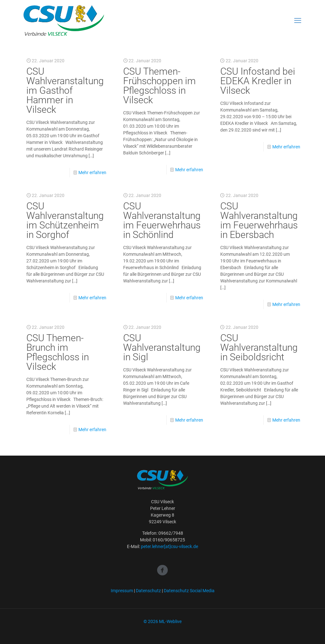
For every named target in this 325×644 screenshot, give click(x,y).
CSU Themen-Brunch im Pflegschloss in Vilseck (58, 352)
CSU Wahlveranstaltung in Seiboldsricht (259, 347)
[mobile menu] (298, 21)
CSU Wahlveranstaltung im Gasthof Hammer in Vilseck (65, 90)
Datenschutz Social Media (189, 591)
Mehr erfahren (92, 173)
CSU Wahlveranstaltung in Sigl (162, 347)
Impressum (122, 591)
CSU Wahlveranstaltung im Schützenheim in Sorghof (65, 220)
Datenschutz (148, 591)
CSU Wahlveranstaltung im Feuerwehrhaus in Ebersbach (259, 220)
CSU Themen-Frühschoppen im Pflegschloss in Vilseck (159, 86)
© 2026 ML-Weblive (162, 621)
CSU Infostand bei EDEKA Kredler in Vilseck (258, 81)
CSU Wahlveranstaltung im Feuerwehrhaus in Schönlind (162, 220)
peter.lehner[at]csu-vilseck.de (169, 546)
